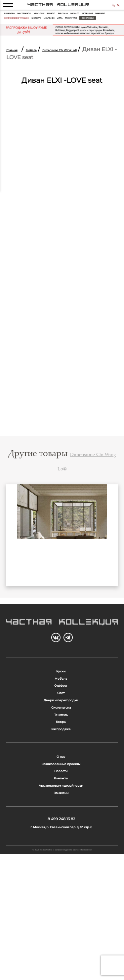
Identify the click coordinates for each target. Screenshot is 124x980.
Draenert (56, 30)
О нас (61, 838)
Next (109, 564)
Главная (17, 70)
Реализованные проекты (61, 850)
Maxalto (13, 30)
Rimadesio (14, 22)
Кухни (61, 713)
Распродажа (61, 806)
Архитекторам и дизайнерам (61, 885)
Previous (15, 564)
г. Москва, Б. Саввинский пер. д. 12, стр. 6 (62, 942)
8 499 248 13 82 (106, 9)
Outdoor (61, 736)
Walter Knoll (39, 22)
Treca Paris (72, 38)
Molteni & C (35, 38)
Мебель (47, 70)
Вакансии (61, 897)
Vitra (53, 38)
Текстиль (61, 783)
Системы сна (61, 771)
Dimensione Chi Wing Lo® (90, 30)
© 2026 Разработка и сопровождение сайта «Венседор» (62, 972)
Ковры (61, 794)
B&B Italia (103, 22)
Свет (61, 748)
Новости (61, 862)
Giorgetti (13, 38)
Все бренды (100, 38)
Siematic (83, 22)
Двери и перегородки (61, 760)
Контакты (61, 874)
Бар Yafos (62, 601)
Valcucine (64, 22)
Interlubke (34, 30)
